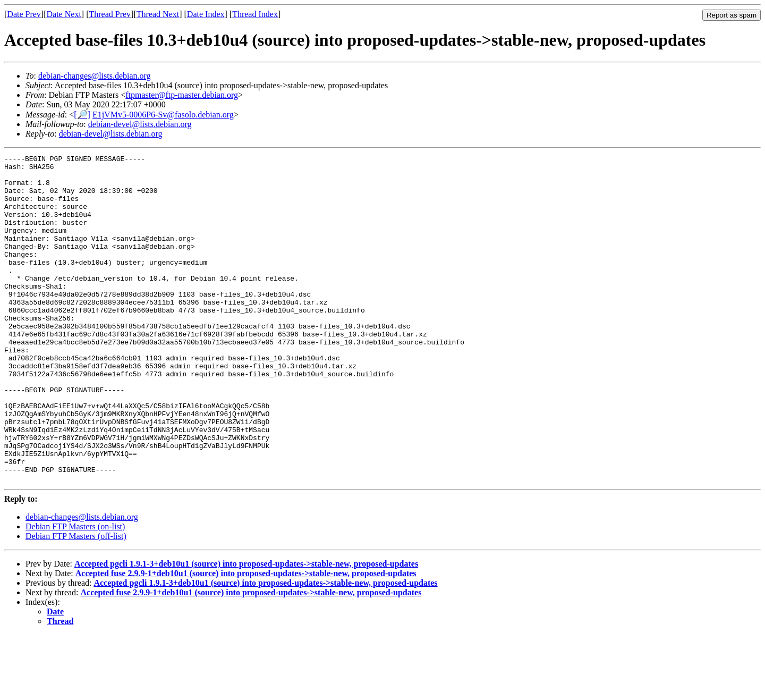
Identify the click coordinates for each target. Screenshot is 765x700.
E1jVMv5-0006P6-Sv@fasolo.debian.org (163, 115)
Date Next (64, 14)
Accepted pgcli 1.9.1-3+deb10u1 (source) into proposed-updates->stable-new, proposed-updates (246, 629)
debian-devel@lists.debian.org (140, 124)
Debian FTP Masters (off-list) (76, 601)
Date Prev (24, 14)
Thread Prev (110, 14)
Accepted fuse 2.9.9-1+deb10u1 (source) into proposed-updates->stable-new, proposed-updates (246, 639)
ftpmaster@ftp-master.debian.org (182, 95)
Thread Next (158, 14)
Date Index (206, 14)
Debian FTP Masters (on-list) (75, 592)
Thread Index (255, 14)
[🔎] (82, 115)
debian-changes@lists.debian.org (95, 76)
